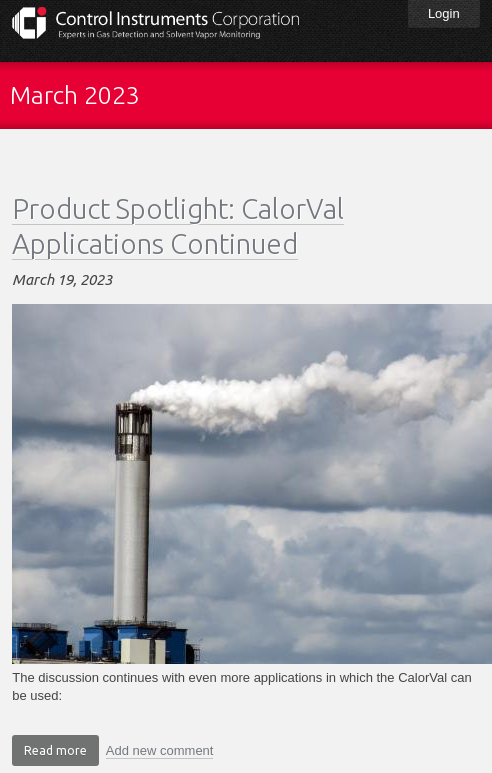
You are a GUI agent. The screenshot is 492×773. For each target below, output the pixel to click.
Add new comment (160, 750)
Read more (61, 753)
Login (444, 13)
